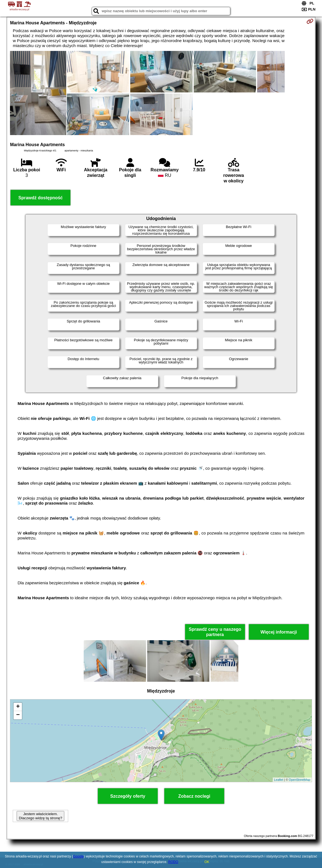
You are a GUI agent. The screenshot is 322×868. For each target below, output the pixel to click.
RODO (173, 862)
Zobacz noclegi (194, 796)
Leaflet (279, 780)
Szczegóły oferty (128, 796)
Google (78, 856)
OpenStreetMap (300, 780)
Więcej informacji (279, 632)
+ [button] (18, 707)
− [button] (18, 715)
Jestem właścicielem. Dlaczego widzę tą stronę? (40, 816)
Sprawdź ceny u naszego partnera (215, 632)
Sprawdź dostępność (40, 198)
